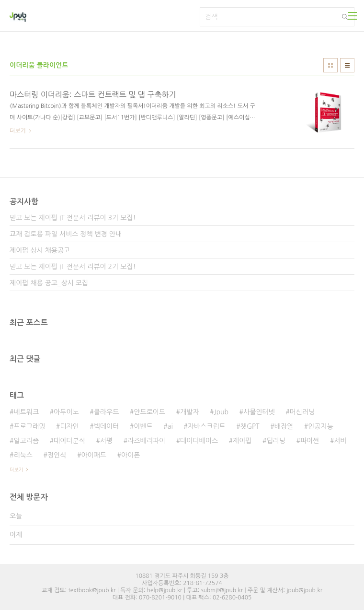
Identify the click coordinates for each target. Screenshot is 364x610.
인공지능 (321, 426)
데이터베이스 (199, 441)
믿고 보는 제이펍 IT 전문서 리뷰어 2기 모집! (73, 267)
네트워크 (26, 412)
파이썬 (310, 441)
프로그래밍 (29, 426)
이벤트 (143, 426)
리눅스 (23, 455)
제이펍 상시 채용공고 (40, 250)
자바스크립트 (207, 426)
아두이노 (66, 412)
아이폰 (131, 455)
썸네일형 (330, 65)
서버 (340, 441)
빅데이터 (107, 426)
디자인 (69, 426)
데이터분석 (69, 441)
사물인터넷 (259, 412)
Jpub (222, 412)
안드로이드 (149, 412)
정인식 (57, 455)
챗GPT (250, 426)
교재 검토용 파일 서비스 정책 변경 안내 (66, 234)
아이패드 (94, 455)
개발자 (189, 412)
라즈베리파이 (146, 441)
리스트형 (347, 65)
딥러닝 (276, 441)
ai (170, 426)
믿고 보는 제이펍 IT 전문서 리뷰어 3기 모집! (73, 218)
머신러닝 (302, 412)
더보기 (16, 469)
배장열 (284, 426)
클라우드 (107, 412)
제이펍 (242, 441)
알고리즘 (26, 441)
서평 (106, 441)
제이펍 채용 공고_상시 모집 (49, 283)
